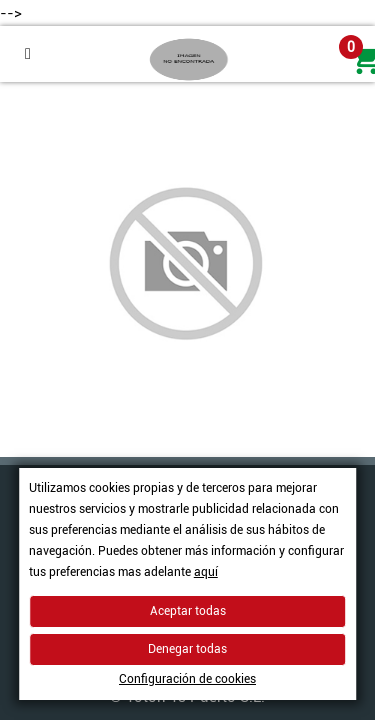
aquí (206, 572)
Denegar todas (187, 649)
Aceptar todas (188, 611)
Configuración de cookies (187, 679)
